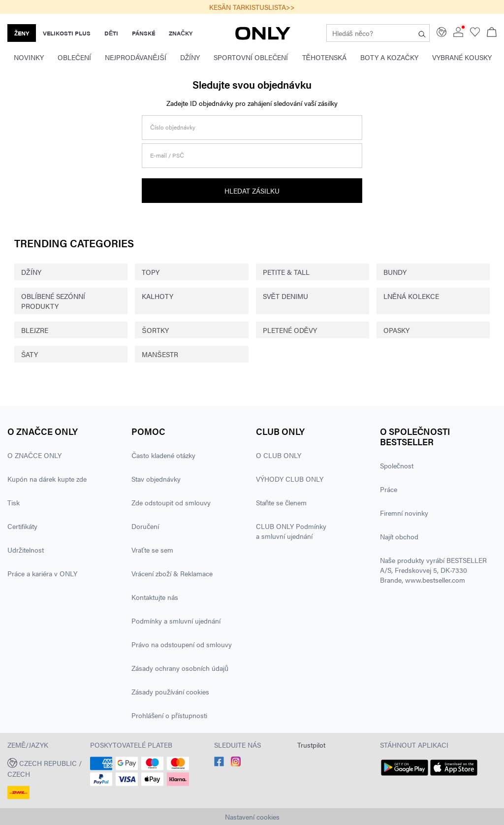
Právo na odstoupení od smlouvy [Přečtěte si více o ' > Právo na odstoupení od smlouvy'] (182, 644)
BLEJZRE (35, 330)
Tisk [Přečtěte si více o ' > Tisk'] (14, 502)
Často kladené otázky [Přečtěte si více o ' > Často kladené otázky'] (163, 455)
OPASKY (396, 330)
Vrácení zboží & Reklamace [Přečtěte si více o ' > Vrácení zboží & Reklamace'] (172, 573)
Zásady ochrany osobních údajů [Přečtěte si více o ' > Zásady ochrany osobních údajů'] (180, 668)
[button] (45, 768)
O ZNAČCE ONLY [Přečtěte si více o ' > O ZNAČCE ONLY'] (34, 455)
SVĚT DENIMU (285, 296)
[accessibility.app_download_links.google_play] (405, 776)
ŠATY (30, 354)
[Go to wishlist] (475, 34)
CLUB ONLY (280, 431)
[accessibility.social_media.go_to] (219, 763)
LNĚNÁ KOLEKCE (411, 296)
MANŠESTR (160, 354)
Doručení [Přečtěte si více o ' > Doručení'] (145, 526)
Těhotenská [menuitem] (324, 57)
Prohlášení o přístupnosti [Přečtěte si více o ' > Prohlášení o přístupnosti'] (169, 715)
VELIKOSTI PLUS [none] (67, 33)
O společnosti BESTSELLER (415, 436)
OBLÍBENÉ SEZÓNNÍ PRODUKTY (53, 301)
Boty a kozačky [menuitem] (389, 57)
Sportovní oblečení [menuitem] (251, 57)
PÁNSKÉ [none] (143, 33)
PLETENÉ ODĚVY (290, 330)
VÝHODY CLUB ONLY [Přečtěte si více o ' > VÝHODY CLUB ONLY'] (290, 479)
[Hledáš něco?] (422, 33)
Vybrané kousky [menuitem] (462, 57)
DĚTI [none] (111, 33)
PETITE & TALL (286, 272)
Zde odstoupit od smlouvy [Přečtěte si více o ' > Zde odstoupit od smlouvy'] (171, 502)
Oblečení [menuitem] (74, 57)
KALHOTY (157, 296)
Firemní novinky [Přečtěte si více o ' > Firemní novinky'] (404, 513)
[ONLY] (263, 37)
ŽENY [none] (22, 33)
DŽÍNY (31, 272)
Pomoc (148, 431)
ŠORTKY (155, 330)
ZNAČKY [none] (181, 33)
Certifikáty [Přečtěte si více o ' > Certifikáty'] (22, 526)
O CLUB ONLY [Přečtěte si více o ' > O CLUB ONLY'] (279, 455)
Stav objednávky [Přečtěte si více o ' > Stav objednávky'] (156, 479)
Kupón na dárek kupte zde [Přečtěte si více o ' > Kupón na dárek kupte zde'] (47, 479)
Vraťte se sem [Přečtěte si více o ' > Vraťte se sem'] (152, 550)
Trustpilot (311, 745)
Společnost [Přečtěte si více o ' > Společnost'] (397, 465)
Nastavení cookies (252, 817)
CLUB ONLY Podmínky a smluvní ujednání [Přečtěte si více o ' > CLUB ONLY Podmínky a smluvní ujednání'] (291, 531)
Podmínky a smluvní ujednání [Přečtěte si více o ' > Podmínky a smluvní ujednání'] (176, 621)
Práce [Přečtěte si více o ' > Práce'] (389, 489)
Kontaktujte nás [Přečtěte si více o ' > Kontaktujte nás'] (155, 597)
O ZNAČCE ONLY (43, 431)
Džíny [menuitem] (190, 57)
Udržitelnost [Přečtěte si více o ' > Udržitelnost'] (26, 550)
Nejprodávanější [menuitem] (136, 57)
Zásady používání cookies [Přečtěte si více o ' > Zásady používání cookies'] (170, 692)
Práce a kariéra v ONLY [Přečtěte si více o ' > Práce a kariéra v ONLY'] (42, 573)
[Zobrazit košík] (492, 33)
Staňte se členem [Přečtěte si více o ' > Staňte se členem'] (282, 502)
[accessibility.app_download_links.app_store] (454, 776)
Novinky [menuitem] (29, 57)
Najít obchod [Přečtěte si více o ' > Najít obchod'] (399, 536)
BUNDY (395, 272)
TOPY (151, 272)
